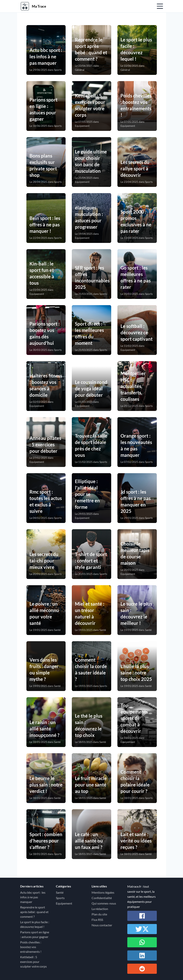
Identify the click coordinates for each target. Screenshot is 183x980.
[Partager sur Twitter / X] (142, 929)
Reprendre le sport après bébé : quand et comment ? (91, 49)
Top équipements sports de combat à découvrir (134, 718)
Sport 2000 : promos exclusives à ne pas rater (136, 221)
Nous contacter (102, 925)
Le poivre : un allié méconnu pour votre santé (44, 613)
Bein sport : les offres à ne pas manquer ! (45, 225)
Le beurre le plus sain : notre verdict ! (46, 785)
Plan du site (99, 914)
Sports (60, 898)
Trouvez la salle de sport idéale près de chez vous (91, 445)
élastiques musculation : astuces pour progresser (89, 217)
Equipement (64, 903)
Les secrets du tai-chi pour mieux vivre (44, 561)
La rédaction (100, 909)
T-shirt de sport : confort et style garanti (91, 561)
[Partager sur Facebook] (142, 916)
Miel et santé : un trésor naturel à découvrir (90, 613)
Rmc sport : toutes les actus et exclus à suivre (46, 501)
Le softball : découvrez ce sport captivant (137, 332)
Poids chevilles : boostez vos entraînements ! (136, 105)
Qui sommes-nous (104, 903)
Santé (60, 892)
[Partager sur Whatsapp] (142, 942)
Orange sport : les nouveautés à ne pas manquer (136, 445)
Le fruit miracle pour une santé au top (91, 785)
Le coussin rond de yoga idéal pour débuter (91, 388)
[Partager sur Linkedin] (142, 955)
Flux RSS (97, 920)
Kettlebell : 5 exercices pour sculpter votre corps (90, 105)
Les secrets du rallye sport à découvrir (135, 169)
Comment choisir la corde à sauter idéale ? (91, 669)
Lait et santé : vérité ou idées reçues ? (136, 841)
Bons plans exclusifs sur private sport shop (43, 165)
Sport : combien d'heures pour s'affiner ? (46, 841)
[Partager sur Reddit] (142, 969)
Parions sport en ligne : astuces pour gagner (43, 109)
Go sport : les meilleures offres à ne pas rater (136, 277)
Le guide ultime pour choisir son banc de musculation (91, 161)
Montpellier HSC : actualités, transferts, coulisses (133, 386)
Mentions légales (103, 892)
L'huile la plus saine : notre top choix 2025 (136, 673)
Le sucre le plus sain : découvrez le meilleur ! (136, 613)
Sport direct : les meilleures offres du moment (89, 333)
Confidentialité (102, 898)
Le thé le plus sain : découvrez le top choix (89, 725)
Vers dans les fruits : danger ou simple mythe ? (44, 669)
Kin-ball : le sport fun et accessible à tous (42, 273)
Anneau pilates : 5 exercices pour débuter (45, 444)
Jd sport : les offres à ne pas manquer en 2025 (136, 501)
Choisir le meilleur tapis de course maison (135, 553)
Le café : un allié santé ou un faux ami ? (89, 841)
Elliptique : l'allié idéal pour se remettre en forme (87, 494)
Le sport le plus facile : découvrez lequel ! (136, 49)
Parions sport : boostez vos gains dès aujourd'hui (45, 333)
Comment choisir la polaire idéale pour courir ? (135, 781)
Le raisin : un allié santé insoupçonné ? (44, 729)
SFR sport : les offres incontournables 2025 (91, 277)
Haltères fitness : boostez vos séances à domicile (46, 385)
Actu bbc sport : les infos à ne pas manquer (46, 56)
